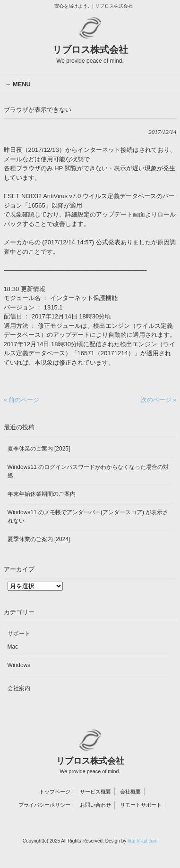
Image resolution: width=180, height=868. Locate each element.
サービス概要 (95, 792)
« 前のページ (22, 400)
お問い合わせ (95, 805)
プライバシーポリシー (44, 805)
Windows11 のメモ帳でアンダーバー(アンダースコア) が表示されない (88, 517)
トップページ (55, 792)
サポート (19, 634)
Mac (13, 647)
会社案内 (19, 688)
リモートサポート (141, 805)
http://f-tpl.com (142, 841)
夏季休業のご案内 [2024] (39, 539)
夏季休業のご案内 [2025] (39, 449)
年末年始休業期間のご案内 (42, 494)
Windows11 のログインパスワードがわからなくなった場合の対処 (88, 471)
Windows (19, 665)
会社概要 (130, 792)
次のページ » (159, 400)
